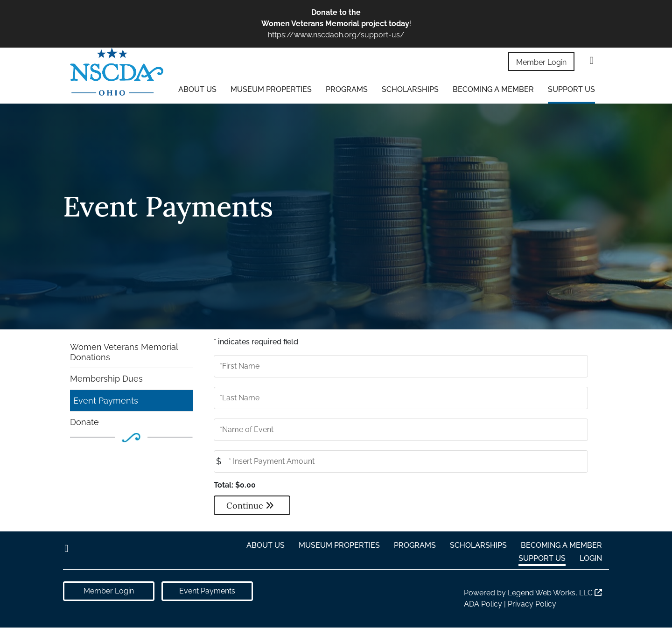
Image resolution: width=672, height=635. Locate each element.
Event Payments (106, 401)
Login (591, 558)
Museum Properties (271, 89)
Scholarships (410, 89)
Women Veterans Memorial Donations (124, 352)
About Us (197, 89)
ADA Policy (483, 604)
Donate (84, 422)
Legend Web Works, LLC (555, 593)
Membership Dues (106, 379)
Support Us (571, 89)
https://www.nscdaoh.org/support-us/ (336, 35)
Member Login (541, 62)
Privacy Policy (532, 604)
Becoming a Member (493, 89)
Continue (250, 506)
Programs (347, 89)
